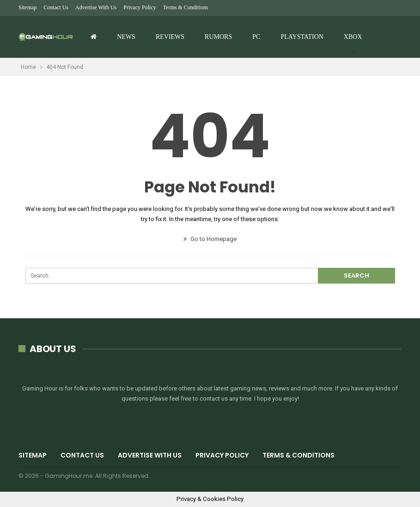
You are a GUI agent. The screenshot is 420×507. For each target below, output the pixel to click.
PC (256, 37)
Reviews (170, 37)
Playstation (302, 37)
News (126, 37)
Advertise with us (96, 7)
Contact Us (56, 7)
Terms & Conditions (186, 7)
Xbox (353, 37)
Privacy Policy (140, 7)
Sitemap (27, 7)
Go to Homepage (210, 239)
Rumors (218, 37)
